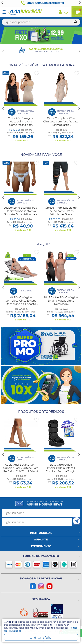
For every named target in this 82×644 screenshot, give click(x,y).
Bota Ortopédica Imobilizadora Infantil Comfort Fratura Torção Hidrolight (61, 470)
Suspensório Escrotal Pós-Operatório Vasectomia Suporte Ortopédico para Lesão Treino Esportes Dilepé (21, 214)
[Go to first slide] (80, 3)
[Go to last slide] (3, 51)
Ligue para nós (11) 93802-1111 (42, 3)
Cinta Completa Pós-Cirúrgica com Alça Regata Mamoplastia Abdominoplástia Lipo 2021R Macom (61, 125)
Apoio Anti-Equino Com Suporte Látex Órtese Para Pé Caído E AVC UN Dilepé (21, 468)
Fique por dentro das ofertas (45, 503)
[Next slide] (79, 51)
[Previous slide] (2, 3)
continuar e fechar (41, 638)
